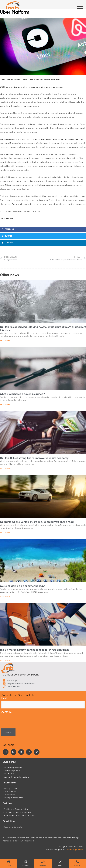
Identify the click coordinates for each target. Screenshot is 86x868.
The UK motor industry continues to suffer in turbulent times (35, 650)
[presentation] (22, 720)
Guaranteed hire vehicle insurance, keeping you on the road (37, 522)
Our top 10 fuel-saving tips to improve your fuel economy (34, 458)
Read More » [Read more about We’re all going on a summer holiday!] (5, 596)
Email (4, 698)
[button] (43, 229)
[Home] (9, 862)
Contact (77, 865)
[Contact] (77, 862)
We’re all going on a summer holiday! (22, 586)
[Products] (43, 862)
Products (43, 865)
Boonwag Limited (75, 849)
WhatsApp (26, 865)
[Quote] (60, 862)
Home (9, 865)
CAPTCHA (7, 712)
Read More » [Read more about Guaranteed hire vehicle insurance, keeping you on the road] (5, 532)
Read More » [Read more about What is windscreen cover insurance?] (5, 404)
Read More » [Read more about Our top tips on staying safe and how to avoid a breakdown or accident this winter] (5, 340)
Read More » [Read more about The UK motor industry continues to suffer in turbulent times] (5, 660)
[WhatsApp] (26, 862)
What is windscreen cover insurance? (22, 394)
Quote (60, 865)
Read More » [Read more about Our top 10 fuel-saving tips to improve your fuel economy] (5, 468)
